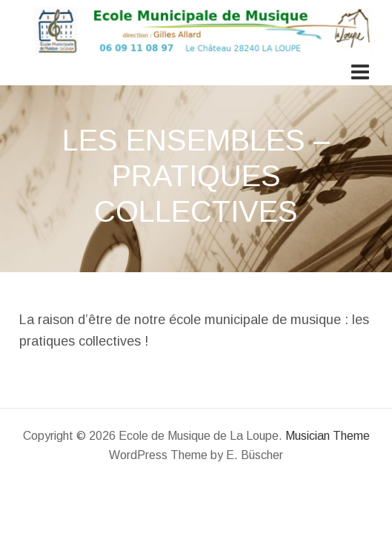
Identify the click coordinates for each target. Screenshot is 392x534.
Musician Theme (328, 436)
